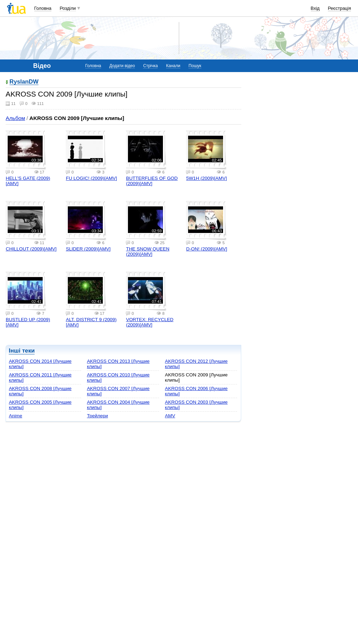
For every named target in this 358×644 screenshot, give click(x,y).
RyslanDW (24, 82)
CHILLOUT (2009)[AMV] (31, 249)
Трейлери (98, 416)
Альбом (15, 118)
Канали (173, 66)
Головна (43, 8)
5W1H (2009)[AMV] (206, 178)
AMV (170, 416)
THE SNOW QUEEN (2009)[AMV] (148, 252)
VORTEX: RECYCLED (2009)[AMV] (150, 322)
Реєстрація (339, 8)
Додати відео (122, 66)
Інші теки (22, 351)
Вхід (315, 8)
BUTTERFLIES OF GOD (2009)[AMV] (152, 181)
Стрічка (150, 66)
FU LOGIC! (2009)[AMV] (91, 178)
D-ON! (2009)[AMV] (206, 249)
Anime (15, 416)
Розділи (68, 8)
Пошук (195, 66)
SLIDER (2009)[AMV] (88, 249)
